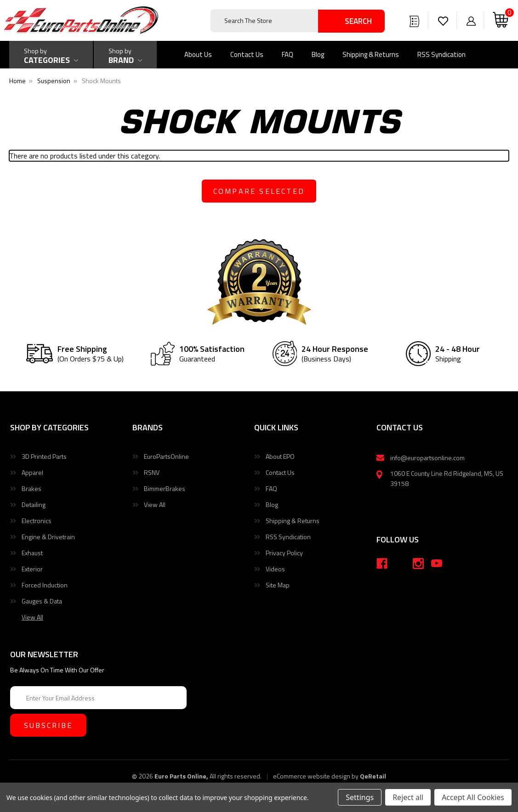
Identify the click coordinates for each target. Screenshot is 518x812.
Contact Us (247, 54)
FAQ (287, 54)
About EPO (280, 456)
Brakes (31, 488)
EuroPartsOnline (166, 456)
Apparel (32, 472)
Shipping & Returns (371, 54)
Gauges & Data (42, 601)
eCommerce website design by (316, 776)
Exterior (32, 569)
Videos (275, 569)
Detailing (34, 505)
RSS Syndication (441, 54)
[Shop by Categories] (51, 55)
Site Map (278, 585)
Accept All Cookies (473, 797)
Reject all (408, 797)
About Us (198, 54)
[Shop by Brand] (125, 55)
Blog (318, 54)
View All (155, 505)
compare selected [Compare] (259, 191)
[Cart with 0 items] (501, 20)
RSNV (152, 472)
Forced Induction (45, 585)
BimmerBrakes (165, 488)
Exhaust (32, 553)
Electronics (37, 521)
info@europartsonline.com (427, 458)
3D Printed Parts (44, 456)
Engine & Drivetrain (48, 537)
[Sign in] (471, 21)
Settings (360, 797)
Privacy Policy (284, 553)
